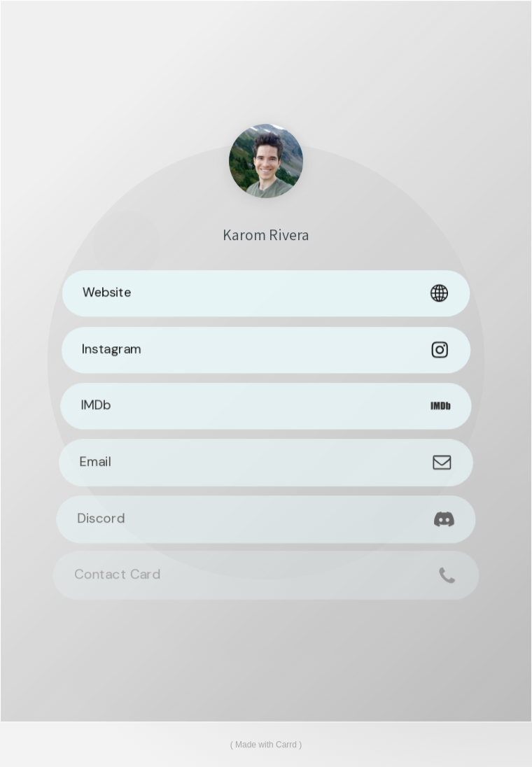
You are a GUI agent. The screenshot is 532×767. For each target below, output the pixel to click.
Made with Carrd (266, 745)
